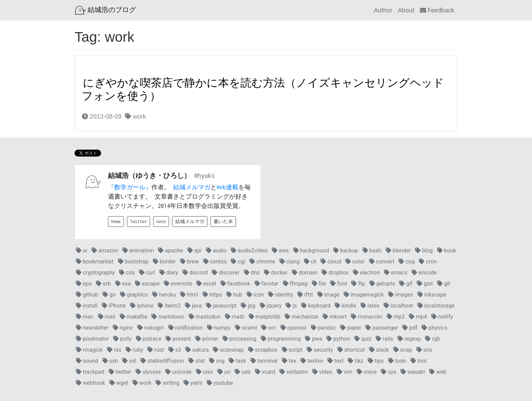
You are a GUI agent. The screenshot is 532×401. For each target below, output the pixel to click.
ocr (269, 328)
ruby (134, 350)
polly (122, 339)
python (338, 339)
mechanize (301, 317)
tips (376, 361)
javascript (221, 306)
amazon (105, 250)
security (320, 350)
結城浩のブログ (105, 10)
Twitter (139, 222)
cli (310, 262)
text (336, 361)
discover (226, 273)
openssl (294, 328)
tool (419, 361)
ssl (129, 361)
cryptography (95, 273)
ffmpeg (295, 284)
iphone (142, 306)
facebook (235, 284)
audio (216, 250)
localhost (398, 306)
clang (290, 262)
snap (403, 350)
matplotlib (265, 317)
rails (384, 339)
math (235, 317)
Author (383, 10)
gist (425, 284)
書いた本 (223, 222)
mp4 (418, 317)
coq (407, 262)
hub (234, 295)
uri (224, 372)
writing (167, 383)
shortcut (351, 350)
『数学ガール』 (130, 187)
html (189, 295)
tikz (356, 361)
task (237, 361)
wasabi (413, 372)
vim (345, 372)
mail (107, 317)
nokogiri (151, 328)
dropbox (335, 273)
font (339, 284)
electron (366, 273)
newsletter (92, 328)
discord (195, 273)
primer (207, 339)
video (322, 372)
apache (170, 250)
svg (217, 361)
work (135, 117)
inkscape (432, 295)
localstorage (436, 306)
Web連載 (228, 187)
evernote (178, 284)
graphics (134, 295)
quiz (363, 339)
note (161, 222)
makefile (134, 317)
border (164, 262)
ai (82, 250)
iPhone (114, 306)
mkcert (335, 317)
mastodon (205, 317)
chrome (262, 262)
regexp (409, 339)
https (212, 295)
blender (398, 250)
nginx (123, 328)
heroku (164, 295)
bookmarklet (95, 262)
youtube (220, 383)
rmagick (89, 350)
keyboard (316, 306)
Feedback (437, 10)
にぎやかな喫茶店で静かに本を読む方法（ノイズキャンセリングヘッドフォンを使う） (263, 89)
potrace (149, 339)
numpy (219, 328)
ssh (110, 361)
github (87, 295)
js (291, 306)
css (127, 273)
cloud (331, 262)
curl (147, 273)
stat (196, 361)
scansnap (228, 350)
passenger (382, 328)
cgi (238, 262)
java (193, 306)
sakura (197, 350)
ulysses (148, 372)
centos (215, 262)
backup (346, 250)
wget (119, 383)
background (311, 250)
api (195, 250)
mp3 (396, 317)
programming (281, 339)
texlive (312, 361)
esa (123, 284)
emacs (396, 273)
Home (116, 222)
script (292, 350)
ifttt (305, 295)
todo (397, 361)
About (406, 10)
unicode (179, 372)
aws (280, 250)
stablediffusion (162, 361)
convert (382, 262)
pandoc (323, 328)
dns (252, 273)
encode (424, 273)
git (444, 284)
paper (351, 328)
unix (204, 372)
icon (255, 295)
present (178, 339)
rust (156, 350)
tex (289, 361)
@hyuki (205, 176)
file (319, 284)
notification (186, 328)
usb (243, 372)
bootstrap (133, 262)
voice (367, 372)
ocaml (246, 328)
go (109, 295)
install (87, 306)
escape (147, 284)
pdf (410, 328)
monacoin (367, 317)
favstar (267, 284)
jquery (271, 306)
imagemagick (364, 295)
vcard (265, 372)
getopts (382, 284)
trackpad (90, 372)
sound (87, 361)
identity (280, 295)
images (401, 295)
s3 (175, 350)
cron (428, 262)
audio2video (249, 250)
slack (379, 350)
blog (424, 250)
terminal (264, 361)
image (328, 295)
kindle (345, 306)
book (447, 250)
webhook (91, 383)
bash (372, 250)
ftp (358, 284)
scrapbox (263, 350)
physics (434, 328)
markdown (168, 317)
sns (424, 350)
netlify (442, 317)
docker (276, 273)
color (355, 262)
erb (103, 284)
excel (206, 284)
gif (406, 284)
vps (389, 372)
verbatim (294, 372)
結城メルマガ (192, 187)
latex (370, 306)
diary (169, 273)
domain (305, 273)
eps (84, 284)
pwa (314, 339)
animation (138, 250)
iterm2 (169, 306)
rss (114, 350)
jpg (248, 306)
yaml (193, 383)
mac (85, 317)
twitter (120, 372)
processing (239, 339)
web (438, 372)
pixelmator (92, 339)
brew (190, 262)
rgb (432, 339)
